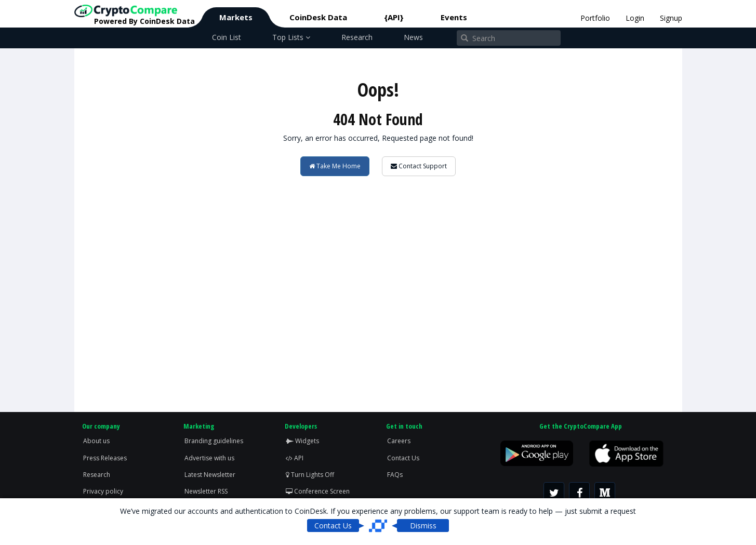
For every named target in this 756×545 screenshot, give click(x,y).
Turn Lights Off (310, 475)
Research (357, 37)
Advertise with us (209, 458)
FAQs (395, 475)
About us (96, 441)
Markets (236, 17)
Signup (671, 18)
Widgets (302, 441)
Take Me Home (335, 166)
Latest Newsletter (210, 475)
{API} (394, 17)
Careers (399, 441)
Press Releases (105, 458)
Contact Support (419, 166)
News (413, 37)
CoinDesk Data (318, 17)
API (295, 458)
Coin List (227, 37)
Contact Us (403, 458)
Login (635, 18)
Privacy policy (103, 491)
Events (454, 17)
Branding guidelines (214, 441)
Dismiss (423, 526)
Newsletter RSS (206, 491)
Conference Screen (318, 491)
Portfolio (595, 18)
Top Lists (291, 37)
